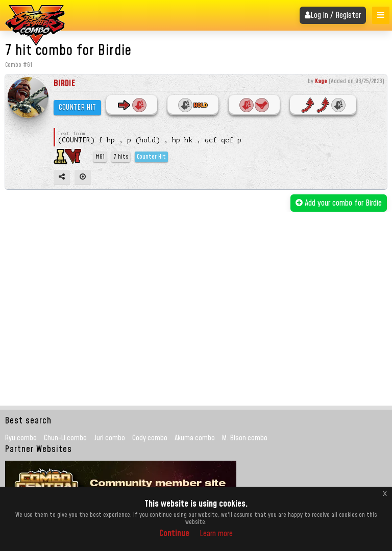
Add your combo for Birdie (339, 203)
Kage (321, 81)
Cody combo (150, 438)
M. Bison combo (245, 438)
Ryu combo (21, 438)
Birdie (64, 83)
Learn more (216, 534)
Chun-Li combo (65, 438)
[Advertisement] (197, 288)
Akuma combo (195, 438)
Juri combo (109, 438)
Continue (174, 533)
